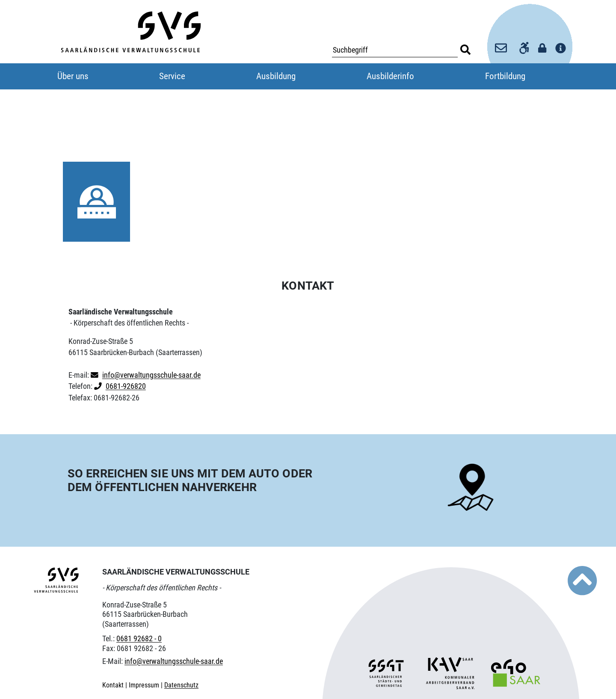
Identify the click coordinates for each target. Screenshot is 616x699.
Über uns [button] (73, 76)
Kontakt (114, 685)
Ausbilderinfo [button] (390, 76)
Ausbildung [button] (276, 76)
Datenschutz (181, 685)
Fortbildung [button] (505, 76)
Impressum (145, 685)
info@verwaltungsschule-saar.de (151, 375)
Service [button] (172, 76)
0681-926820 (126, 386)
